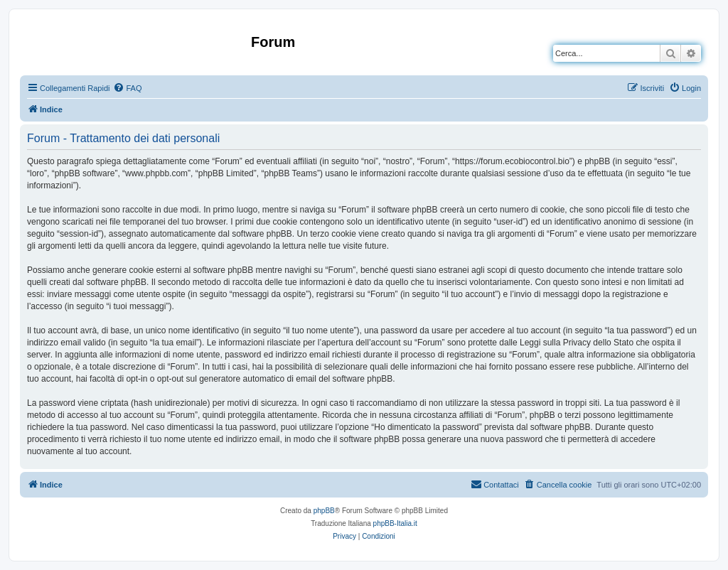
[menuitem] (127, 88)
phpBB (324, 511)
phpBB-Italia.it (395, 523)
